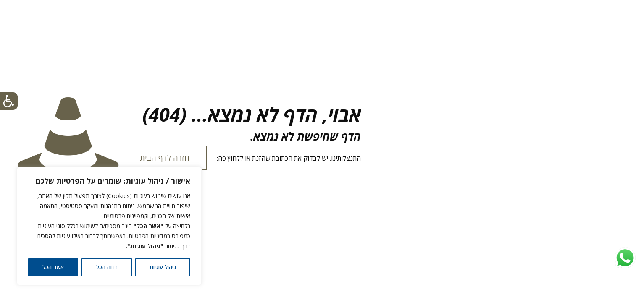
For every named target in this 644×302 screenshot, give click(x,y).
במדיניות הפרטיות (149, 236)
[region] (109, 226)
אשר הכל (53, 267)
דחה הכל (107, 267)
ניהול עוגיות (163, 267)
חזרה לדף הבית (165, 158)
